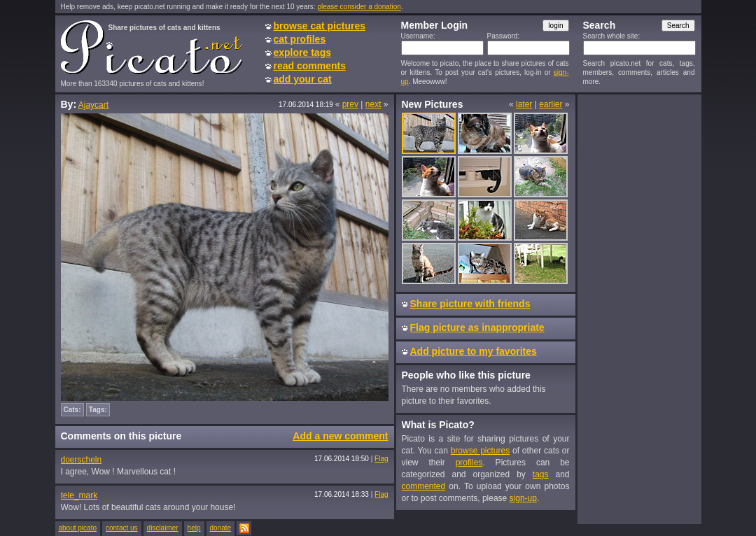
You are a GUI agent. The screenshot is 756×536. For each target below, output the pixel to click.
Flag (381, 459)
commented (424, 486)
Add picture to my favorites (474, 351)
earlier (551, 104)
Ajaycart (93, 105)
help (194, 528)
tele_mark (79, 495)
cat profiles (300, 39)
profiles (469, 463)
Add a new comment (340, 436)
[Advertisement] (639, 309)
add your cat (303, 79)
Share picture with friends (470, 304)
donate (221, 528)
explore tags (302, 52)
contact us (122, 528)
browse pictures (481, 451)
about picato (78, 528)
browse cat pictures (320, 26)
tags (541, 474)
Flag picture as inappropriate (477, 327)
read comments (310, 66)
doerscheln (82, 460)
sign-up (523, 498)
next (373, 104)
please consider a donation (359, 7)
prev (350, 104)
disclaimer (163, 528)
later (524, 104)
